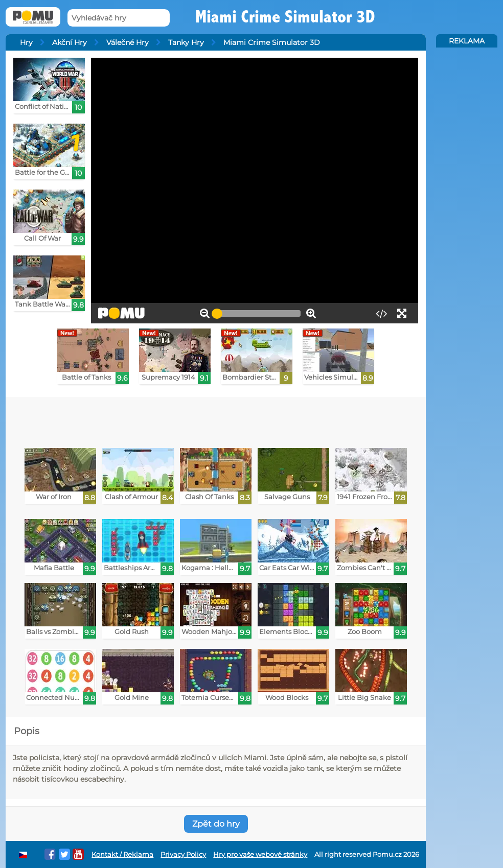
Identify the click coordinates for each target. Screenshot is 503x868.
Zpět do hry (216, 824)
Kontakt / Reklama (122, 854)
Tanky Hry (186, 42)
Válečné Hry (128, 42)
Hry (26, 42)
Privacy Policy (183, 854)
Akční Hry (70, 42)
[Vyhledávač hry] (119, 18)
